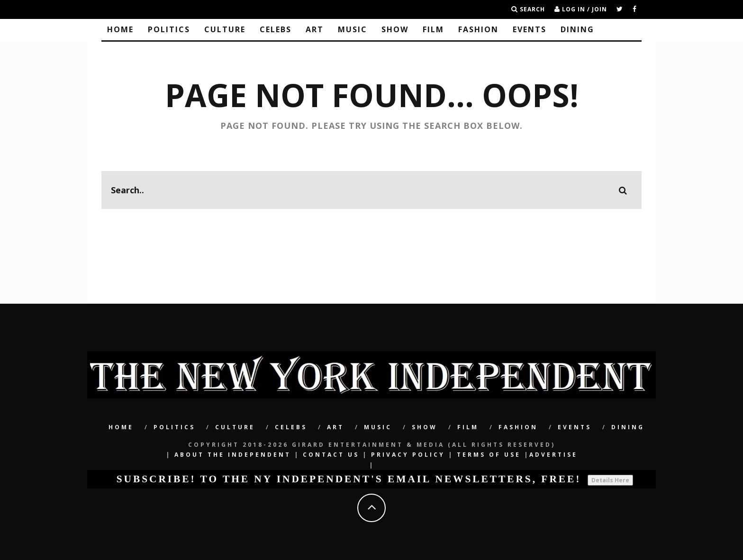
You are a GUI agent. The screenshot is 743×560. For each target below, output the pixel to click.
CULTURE (225, 29)
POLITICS (169, 29)
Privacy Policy (408, 455)
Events (530, 29)
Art (315, 29)
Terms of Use (489, 455)
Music (353, 29)
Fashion (478, 29)
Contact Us (331, 455)
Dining (577, 29)
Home (120, 29)
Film (433, 29)
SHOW (395, 29)
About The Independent (233, 455)
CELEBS (276, 29)
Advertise (553, 455)
